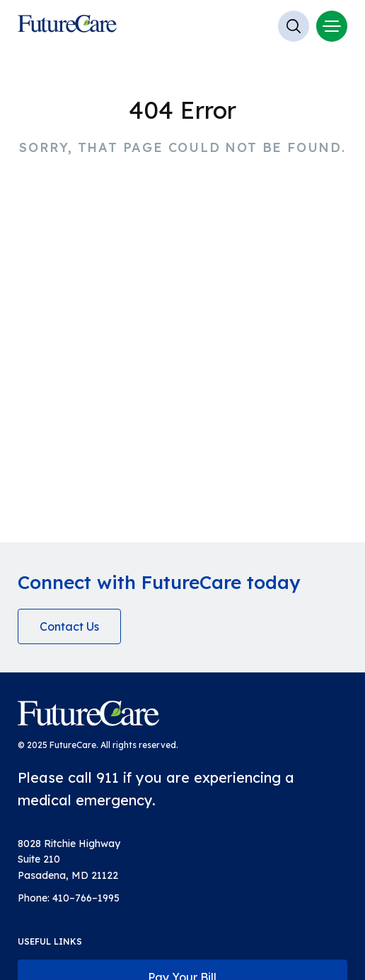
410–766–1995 (86, 898)
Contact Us (69, 626)
